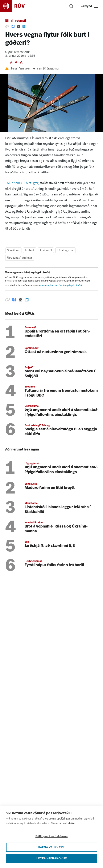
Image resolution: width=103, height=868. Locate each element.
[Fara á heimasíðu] (16, 6)
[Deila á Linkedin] (24, 26)
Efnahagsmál (16, 21)
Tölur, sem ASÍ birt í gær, (22, 183)
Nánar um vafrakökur (63, 823)
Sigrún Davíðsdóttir (18, 52)
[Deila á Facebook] (13, 26)
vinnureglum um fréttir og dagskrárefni (61, 285)
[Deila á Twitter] (18, 26)
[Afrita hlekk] (7, 26)
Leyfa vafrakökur (52, 858)
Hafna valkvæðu (52, 847)
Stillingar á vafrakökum (51, 836)
